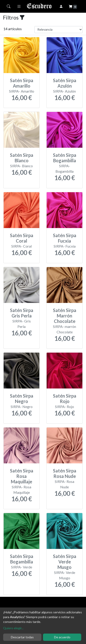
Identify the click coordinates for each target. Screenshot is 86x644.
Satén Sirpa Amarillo (22, 83)
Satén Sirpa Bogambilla (65, 158)
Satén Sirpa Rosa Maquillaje (22, 476)
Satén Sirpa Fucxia (65, 238)
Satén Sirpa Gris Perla (22, 313)
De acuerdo (62, 637)
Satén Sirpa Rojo (65, 398)
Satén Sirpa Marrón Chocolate (65, 316)
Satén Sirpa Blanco (22, 158)
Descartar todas (22, 637)
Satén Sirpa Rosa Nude (65, 473)
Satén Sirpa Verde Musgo (65, 562)
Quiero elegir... (13, 628)
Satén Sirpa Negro (22, 398)
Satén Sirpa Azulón (65, 83)
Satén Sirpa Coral (22, 238)
